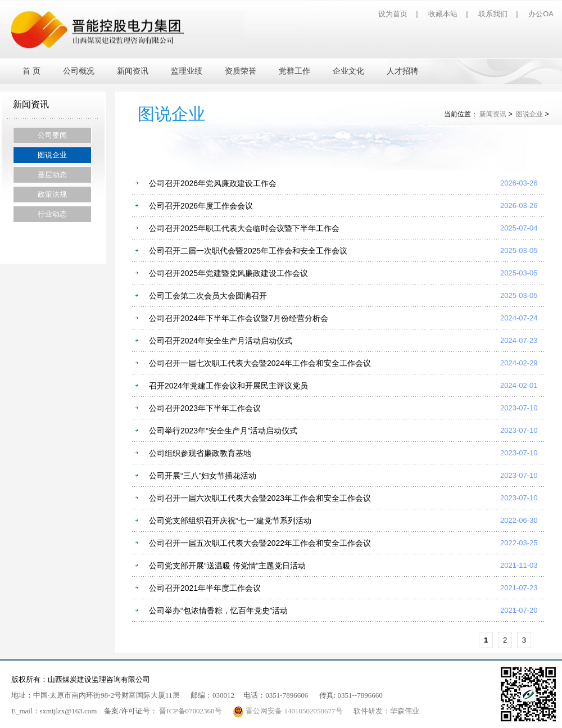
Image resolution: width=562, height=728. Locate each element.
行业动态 (52, 214)
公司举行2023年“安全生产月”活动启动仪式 (223, 431)
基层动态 (52, 175)
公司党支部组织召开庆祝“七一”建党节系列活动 (230, 521)
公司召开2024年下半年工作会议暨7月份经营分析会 (239, 318)
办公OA (541, 14)
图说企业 (52, 155)
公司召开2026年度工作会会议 (201, 206)
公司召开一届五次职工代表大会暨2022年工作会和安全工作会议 (260, 543)
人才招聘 (402, 71)
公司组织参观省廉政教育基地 (200, 453)
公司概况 (79, 71)
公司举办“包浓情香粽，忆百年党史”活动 (218, 611)
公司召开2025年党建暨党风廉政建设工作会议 (228, 273)
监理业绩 (187, 71)
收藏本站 (443, 14)
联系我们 (493, 14)
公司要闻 (52, 135)
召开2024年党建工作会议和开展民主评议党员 (228, 386)
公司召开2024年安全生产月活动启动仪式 (221, 341)
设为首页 (393, 14)
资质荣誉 (241, 71)
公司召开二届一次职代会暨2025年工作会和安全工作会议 (248, 251)
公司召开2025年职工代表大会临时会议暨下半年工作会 (244, 228)
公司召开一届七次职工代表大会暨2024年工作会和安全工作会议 (260, 363)
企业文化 (348, 71)
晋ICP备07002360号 (190, 711)
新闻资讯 (133, 71)
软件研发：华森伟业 (386, 711)
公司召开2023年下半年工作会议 (205, 408)
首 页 (31, 71)
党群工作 (294, 71)
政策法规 (52, 194)
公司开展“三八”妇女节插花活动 (203, 476)
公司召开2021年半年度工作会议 (205, 588)
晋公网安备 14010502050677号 (289, 711)
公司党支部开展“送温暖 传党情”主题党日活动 (227, 566)
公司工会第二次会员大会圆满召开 (208, 296)
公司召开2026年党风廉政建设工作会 (213, 183)
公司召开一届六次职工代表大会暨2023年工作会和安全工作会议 (260, 498)
